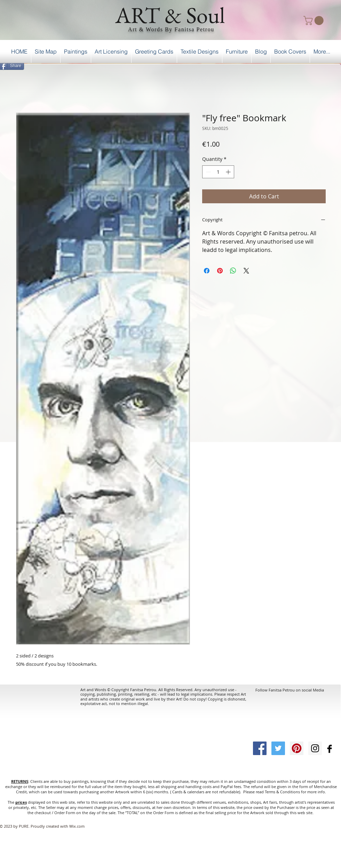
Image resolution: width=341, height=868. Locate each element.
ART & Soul (170, 15)
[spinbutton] (218, 172)
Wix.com (77, 826)
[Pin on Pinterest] (220, 271)
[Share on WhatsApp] (233, 271)
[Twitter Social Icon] (278, 748)
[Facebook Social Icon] (260, 748)
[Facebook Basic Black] (330, 749)
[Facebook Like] (323, 65)
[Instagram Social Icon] (315, 748)
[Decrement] (208, 172)
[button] (315, 21)
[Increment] (229, 172)
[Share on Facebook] (207, 271)
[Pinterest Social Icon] (297, 748)
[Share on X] (246, 271)
